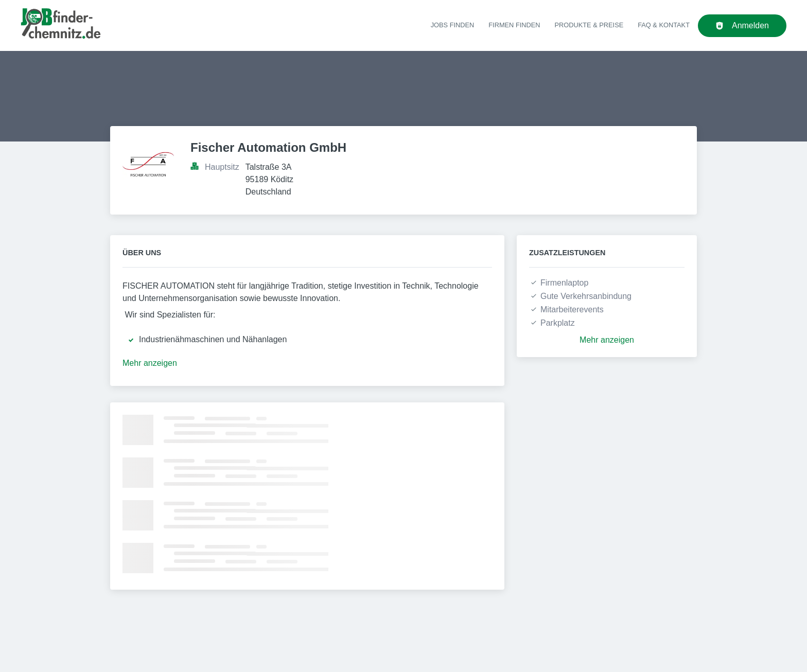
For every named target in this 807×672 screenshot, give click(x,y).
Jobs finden (453, 25)
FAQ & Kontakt (664, 25)
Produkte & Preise (589, 25)
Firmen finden (514, 25)
